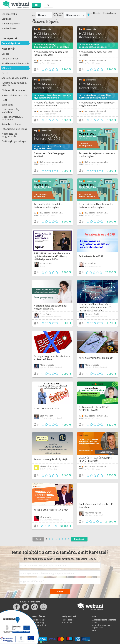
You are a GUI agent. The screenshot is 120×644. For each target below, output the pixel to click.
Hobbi (5, 100)
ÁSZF (95, 623)
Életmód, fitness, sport (14, 90)
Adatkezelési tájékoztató (104, 620)
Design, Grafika (10, 59)
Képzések (67, 623)
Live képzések (10, 38)
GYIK (94, 630)
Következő (79, 539)
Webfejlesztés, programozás (10, 135)
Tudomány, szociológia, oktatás (14, 84)
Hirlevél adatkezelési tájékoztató (102, 626)
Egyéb (5, 73)
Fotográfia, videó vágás (14, 129)
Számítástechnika (11, 124)
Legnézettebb (9, 14)
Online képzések (11, 43)
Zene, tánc (7, 105)
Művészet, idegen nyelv (14, 95)
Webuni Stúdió (39, 625)
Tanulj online (68, 620)
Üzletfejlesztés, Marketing (10, 111)
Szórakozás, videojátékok (15, 78)
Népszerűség (75, 15)
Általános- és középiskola (15, 63)
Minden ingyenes (11, 23)
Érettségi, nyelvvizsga (14, 141)
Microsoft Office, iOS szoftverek (12, 118)
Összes (5, 54)
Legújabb (6, 19)
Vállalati (6, 68)
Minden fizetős (10, 28)
